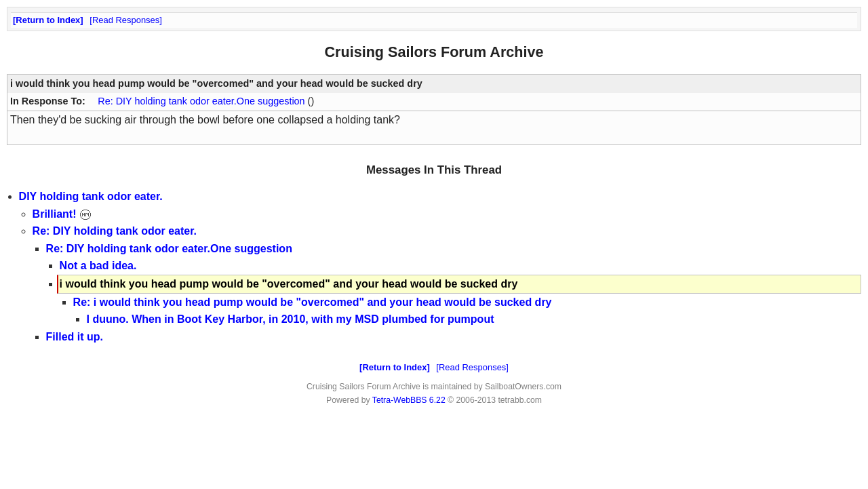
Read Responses (126, 20)
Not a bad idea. (98, 266)
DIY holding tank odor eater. (91, 196)
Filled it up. (75, 337)
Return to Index (48, 20)
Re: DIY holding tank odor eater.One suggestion (202, 101)
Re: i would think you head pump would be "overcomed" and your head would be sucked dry (313, 302)
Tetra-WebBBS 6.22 (409, 400)
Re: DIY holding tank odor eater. (115, 231)
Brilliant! (62, 214)
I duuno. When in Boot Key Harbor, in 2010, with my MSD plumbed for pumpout (291, 319)
